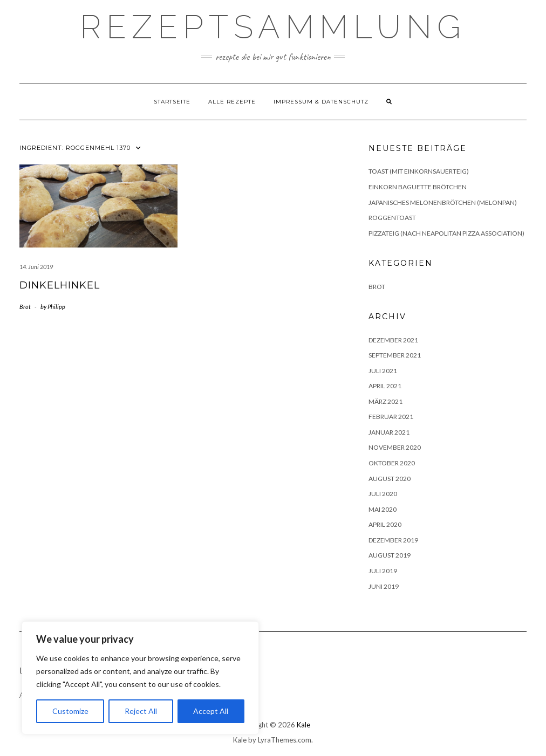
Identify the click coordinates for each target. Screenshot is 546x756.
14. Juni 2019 (36, 267)
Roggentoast (392, 218)
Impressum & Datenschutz (321, 102)
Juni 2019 (384, 586)
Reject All (141, 711)
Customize (70, 711)
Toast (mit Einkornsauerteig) (419, 171)
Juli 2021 (383, 371)
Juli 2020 (383, 494)
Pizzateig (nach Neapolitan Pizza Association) (446, 233)
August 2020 (390, 479)
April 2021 (385, 386)
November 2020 (395, 447)
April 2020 (385, 524)
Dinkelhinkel (60, 285)
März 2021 (385, 401)
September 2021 (395, 355)
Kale (303, 725)
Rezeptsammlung (273, 27)
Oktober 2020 (392, 463)
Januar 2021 (389, 432)
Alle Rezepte (232, 102)
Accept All (211, 711)
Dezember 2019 (393, 540)
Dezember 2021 (393, 340)
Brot (25, 307)
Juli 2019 (383, 571)
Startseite (172, 102)
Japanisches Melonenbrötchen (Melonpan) (443, 202)
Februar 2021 (391, 417)
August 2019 (390, 555)
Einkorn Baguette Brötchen (418, 187)
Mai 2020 (383, 509)
